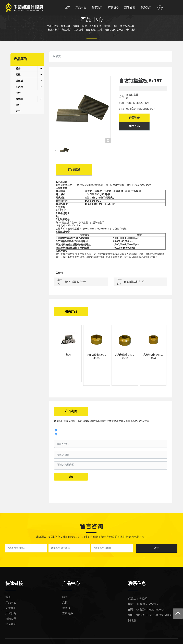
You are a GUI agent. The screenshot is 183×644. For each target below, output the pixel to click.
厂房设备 (11, 613)
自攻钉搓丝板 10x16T (75, 282)
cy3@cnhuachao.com (141, 109)
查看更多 (68, 613)
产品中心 (92, 19)
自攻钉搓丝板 (132, 96)
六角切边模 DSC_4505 (96, 357)
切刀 (68, 355)
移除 (56, 432)
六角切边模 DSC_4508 (125, 357)
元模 (65, 603)
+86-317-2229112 (147, 604)
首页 (8, 597)
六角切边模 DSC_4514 (153, 357)
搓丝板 (66, 608)
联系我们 (11, 624)
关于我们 (11, 608)
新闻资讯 (11, 619)
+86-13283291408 (138, 103)
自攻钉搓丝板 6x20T (135, 282)
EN (160, 8)
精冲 (65, 597)
